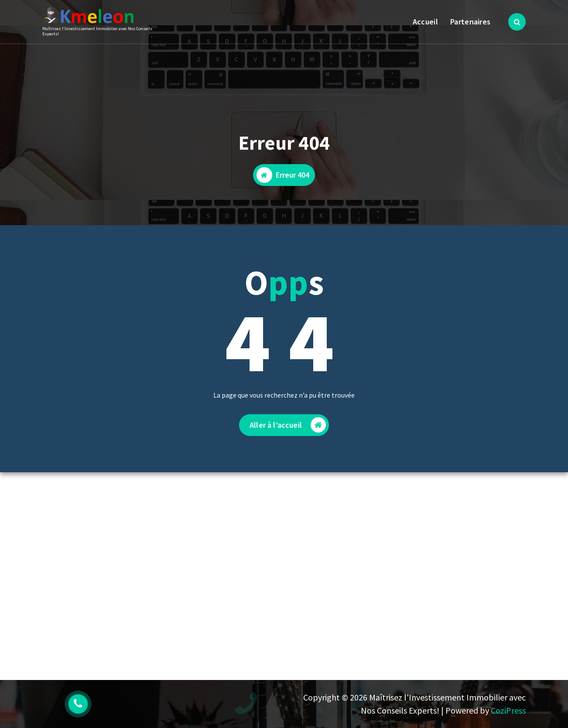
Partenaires (470, 22)
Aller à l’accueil (288, 427)
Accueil (425, 22)
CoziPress (508, 710)
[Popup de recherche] (517, 22)
